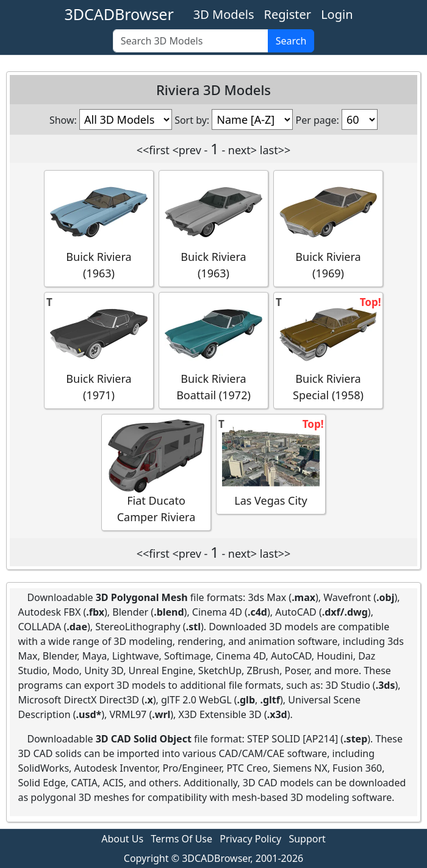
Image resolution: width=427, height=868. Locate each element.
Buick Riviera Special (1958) (328, 350)
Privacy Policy (250, 839)
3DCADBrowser (119, 14)
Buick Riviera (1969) (328, 228)
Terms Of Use (181, 839)
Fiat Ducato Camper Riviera (156, 472)
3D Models (224, 14)
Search (291, 41)
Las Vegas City (271, 464)
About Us (122, 839)
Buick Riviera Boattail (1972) (213, 350)
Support (307, 839)
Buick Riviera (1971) (99, 350)
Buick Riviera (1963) (99, 228)
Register (288, 14)
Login (337, 14)
